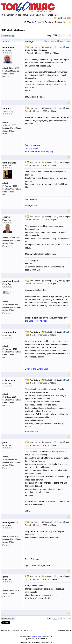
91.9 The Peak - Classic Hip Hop (39, 151)
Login (68, 22)
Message (29, 41)
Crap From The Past (38, 321)
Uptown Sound (31, 148)
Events (46, 22)
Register (58, 22)
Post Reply (8, 36)
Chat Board (52, 15)
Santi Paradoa (10, 163)
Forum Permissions (63, 630)
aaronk (7, 108)
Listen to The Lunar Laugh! (37, 369)
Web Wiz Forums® (38, 637)
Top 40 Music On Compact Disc (32, 15)
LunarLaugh (9, 332)
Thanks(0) (47, 47)
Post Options (33, 47)
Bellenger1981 (10, 522)
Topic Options (63, 41)
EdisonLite (9, 380)
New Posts (61, 18)
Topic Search (50, 41)
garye (6, 577)
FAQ (29, 22)
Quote (59, 47)
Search (36, 22)
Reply (67, 47)
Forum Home (10, 15)
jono (5, 443)
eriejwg (7, 217)
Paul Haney (9, 48)
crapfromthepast (11, 281)
